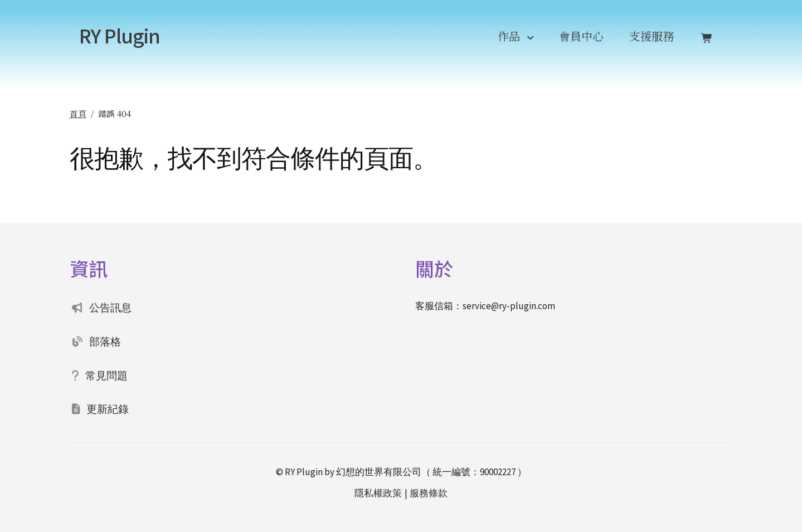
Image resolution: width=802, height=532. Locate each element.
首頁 (78, 113)
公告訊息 (110, 308)
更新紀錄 (108, 409)
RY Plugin (120, 35)
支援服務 (652, 36)
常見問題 (106, 375)
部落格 (105, 341)
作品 (509, 36)
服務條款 (429, 493)
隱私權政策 (378, 493)
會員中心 (581, 36)
